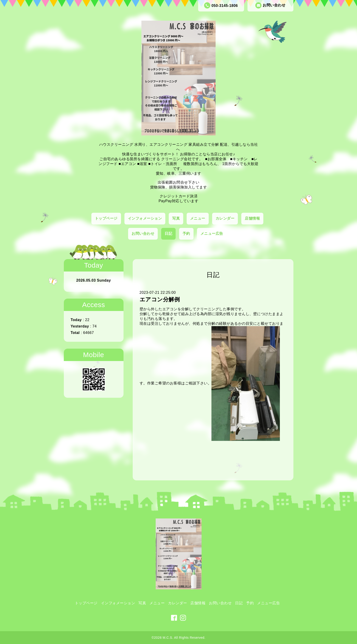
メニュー (198, 218)
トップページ (106, 218)
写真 (176, 218)
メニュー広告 (212, 234)
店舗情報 (252, 218)
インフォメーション (145, 218)
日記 (168, 234)
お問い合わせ (270, 5)
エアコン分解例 (160, 299)
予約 (186, 234)
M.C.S (167, 638)
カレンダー (225, 218)
